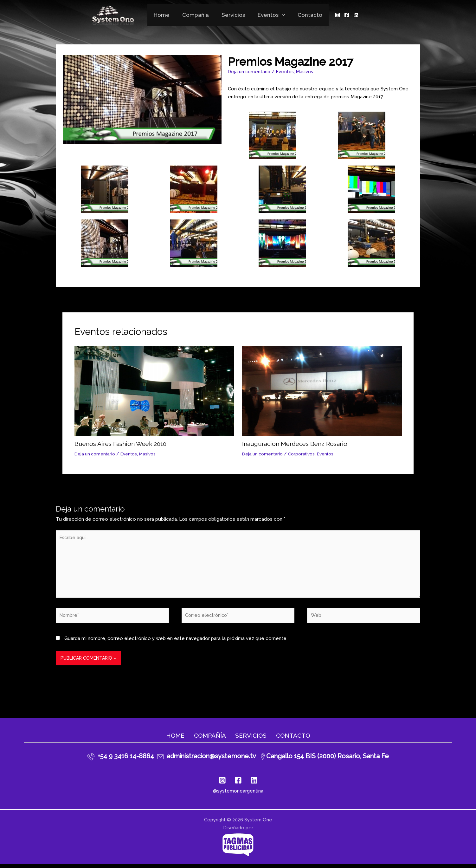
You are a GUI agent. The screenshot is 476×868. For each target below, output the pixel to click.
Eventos (269, 15)
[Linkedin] (351, 15)
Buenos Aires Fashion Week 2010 (123, 444)
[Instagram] (333, 15)
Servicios (233, 15)
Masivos (308, 72)
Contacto (306, 15)
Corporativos (303, 454)
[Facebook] (342, 15)
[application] (280, 15)
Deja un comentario (250, 72)
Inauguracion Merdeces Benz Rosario (297, 444)
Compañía (197, 15)
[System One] (117, 14)
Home (165, 15)
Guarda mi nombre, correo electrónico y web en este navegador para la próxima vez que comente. (176, 642)
